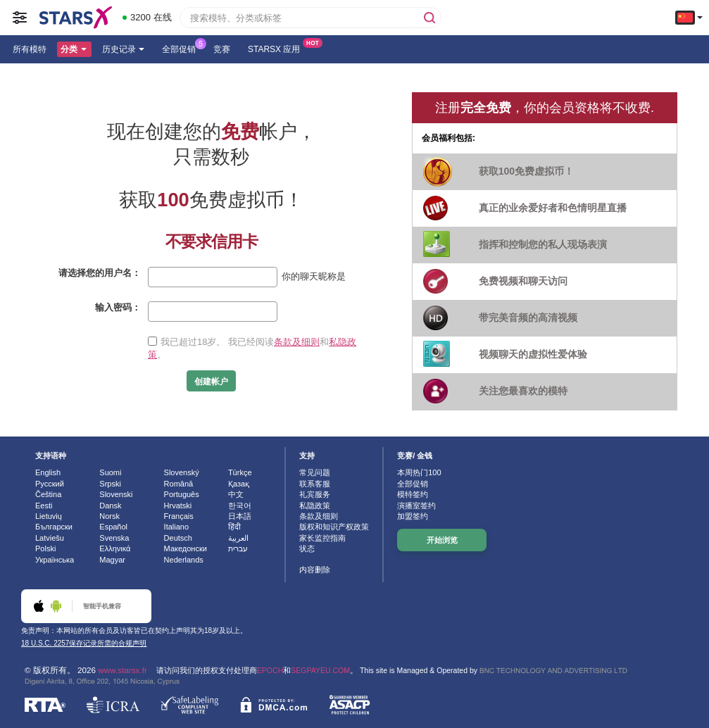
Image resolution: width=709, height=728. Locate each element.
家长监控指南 (322, 538)
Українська (55, 560)
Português (182, 494)
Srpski (110, 484)
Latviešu (50, 538)
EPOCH (270, 670)
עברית (238, 548)
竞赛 (222, 49)
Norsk (109, 516)
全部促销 (182, 48)
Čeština (48, 494)
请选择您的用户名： (100, 273)
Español (113, 527)
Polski (45, 548)
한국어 (240, 506)
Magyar (112, 560)
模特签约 (413, 494)
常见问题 (315, 472)
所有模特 (30, 49)
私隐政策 (315, 506)
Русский (50, 484)
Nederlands (184, 560)
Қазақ (239, 484)
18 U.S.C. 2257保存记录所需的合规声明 (84, 643)
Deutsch (178, 538)
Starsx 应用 (277, 48)
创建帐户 (211, 382)
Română (179, 484)
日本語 (240, 516)
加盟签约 (413, 516)
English (48, 472)
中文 (236, 494)
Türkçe (240, 472)
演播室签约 (416, 506)
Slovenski (116, 494)
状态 (307, 548)
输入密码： (118, 307)
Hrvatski (178, 506)
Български (54, 527)
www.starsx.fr (122, 670)
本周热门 (419, 472)
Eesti (44, 506)
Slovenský (182, 472)
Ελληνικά (115, 548)
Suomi (110, 472)
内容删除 (315, 570)
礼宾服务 (315, 494)
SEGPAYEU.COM (320, 670)
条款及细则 (297, 342)
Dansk (110, 506)
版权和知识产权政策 (334, 527)
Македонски (186, 548)
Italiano (176, 527)
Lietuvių (49, 516)
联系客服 (315, 484)
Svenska (114, 538)
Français (179, 516)
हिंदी (234, 527)
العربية (238, 538)
